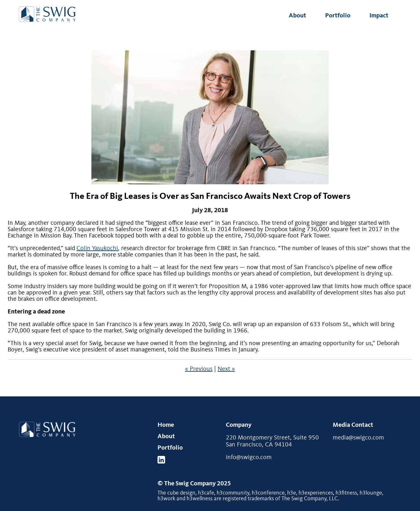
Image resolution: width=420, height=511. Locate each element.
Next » (226, 369)
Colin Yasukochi (97, 249)
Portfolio (338, 16)
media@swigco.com (358, 438)
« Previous (199, 369)
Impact (379, 16)
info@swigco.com (249, 457)
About (297, 16)
